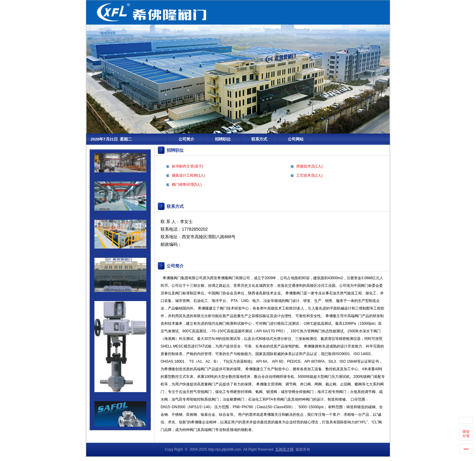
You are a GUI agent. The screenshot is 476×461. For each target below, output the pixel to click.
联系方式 (259, 139)
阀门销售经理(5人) (187, 185)
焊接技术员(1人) (309, 166)
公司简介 (186, 139)
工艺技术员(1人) (309, 175)
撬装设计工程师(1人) (189, 175)
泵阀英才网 (284, 449)
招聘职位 (223, 139)
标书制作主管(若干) (188, 166)
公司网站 (296, 139)
